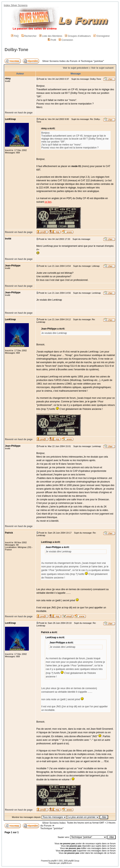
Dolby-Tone (16, 50)
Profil (52, 40)
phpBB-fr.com (66, 863)
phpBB (54, 861)
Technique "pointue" (92, 61)
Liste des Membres (51, 36)
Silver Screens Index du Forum (60, 61)
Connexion (66, 40)
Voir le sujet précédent (75, 68)
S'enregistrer (102, 36)
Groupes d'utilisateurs (78, 36)
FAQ (15, 36)
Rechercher (29, 36)
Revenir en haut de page (19, 113)
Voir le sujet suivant (102, 68)
